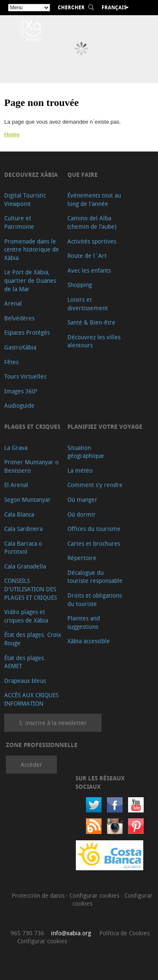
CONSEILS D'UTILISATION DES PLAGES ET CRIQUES (31, 589)
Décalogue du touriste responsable (95, 577)
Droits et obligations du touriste (95, 600)
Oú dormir (82, 514)
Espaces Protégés (27, 332)
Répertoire (82, 558)
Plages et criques (32, 426)
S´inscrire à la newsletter (53, 723)
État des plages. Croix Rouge (33, 639)
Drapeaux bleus (25, 681)
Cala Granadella (25, 566)
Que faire (83, 175)
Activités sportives (92, 241)
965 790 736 (27, 933)
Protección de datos (39, 895)
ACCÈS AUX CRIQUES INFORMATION (31, 699)
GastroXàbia (20, 347)
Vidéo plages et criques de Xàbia (26, 616)
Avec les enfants (89, 270)
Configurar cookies (95, 895)
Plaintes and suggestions (84, 622)
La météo (80, 470)
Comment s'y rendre (95, 485)
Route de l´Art (87, 256)
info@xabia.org (71, 933)
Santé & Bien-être (91, 322)
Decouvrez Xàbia (31, 175)
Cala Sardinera (23, 529)
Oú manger (82, 499)
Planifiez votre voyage (105, 426)
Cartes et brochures (94, 543)
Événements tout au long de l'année (94, 199)
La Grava (16, 448)
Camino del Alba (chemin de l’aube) (92, 222)
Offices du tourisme (94, 529)
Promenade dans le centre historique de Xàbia (32, 249)
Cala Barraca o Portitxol (23, 548)
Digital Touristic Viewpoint (25, 199)
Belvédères (19, 318)
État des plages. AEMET (25, 662)
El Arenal (16, 485)
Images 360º (21, 391)
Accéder (31, 765)
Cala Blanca (19, 514)
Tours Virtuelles (25, 376)
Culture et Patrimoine (19, 222)
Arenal (13, 303)
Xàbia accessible (89, 641)
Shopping (80, 285)
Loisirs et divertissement (88, 304)
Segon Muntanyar (27, 499)
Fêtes (11, 362)
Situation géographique (86, 452)
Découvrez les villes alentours (94, 341)
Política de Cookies (125, 933)
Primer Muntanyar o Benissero (31, 466)
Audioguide (19, 405)
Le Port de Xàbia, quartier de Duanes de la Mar (30, 280)
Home (12, 134)
